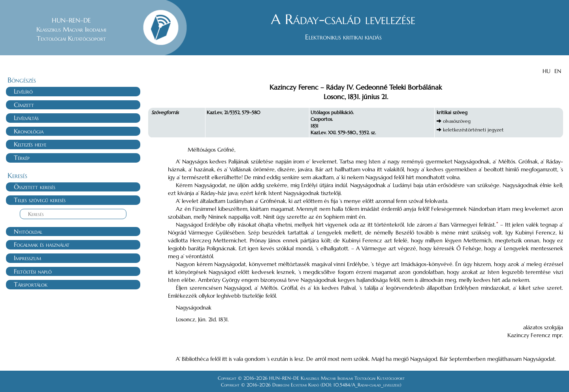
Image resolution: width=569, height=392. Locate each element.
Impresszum (27, 258)
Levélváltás (26, 118)
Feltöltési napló (33, 271)
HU (546, 71)
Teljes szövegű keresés (40, 200)
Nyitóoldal (28, 231)
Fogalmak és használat (42, 244)
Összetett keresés (35, 187)
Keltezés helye (30, 144)
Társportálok (31, 284)
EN (558, 71)
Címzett (24, 105)
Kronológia (29, 131)
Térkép (22, 158)
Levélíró (23, 91)
